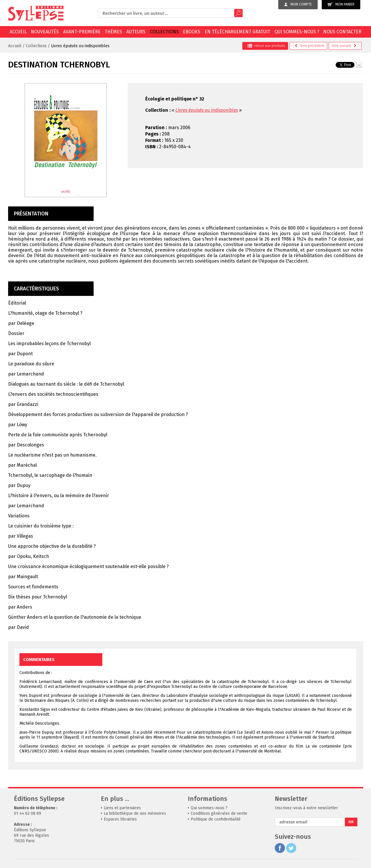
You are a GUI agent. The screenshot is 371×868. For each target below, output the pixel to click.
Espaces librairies (120, 819)
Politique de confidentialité (216, 819)
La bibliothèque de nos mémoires (135, 813)
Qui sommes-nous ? (297, 32)
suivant (344, 46)
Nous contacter (342, 32)
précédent (309, 46)
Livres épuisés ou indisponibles (80, 46)
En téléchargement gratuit (237, 32)
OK (351, 822)
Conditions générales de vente (219, 813)
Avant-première (82, 32)
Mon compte (298, 4)
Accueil (18, 32)
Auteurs (136, 32)
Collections (164, 32)
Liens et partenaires (122, 808)
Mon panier (341, 4)
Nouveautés (45, 32)
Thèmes (113, 32)
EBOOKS (192, 32)
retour (266, 46)
